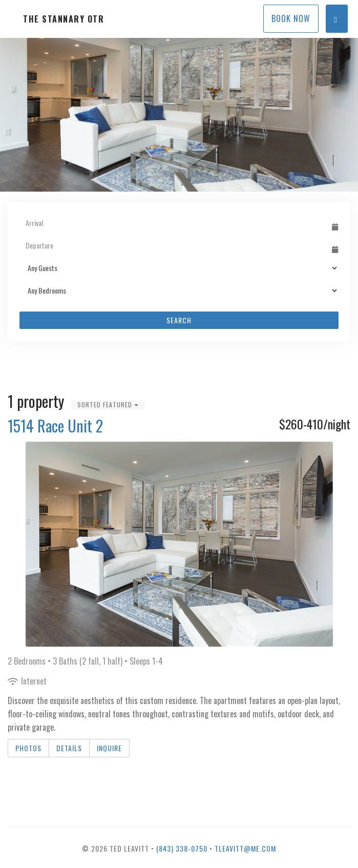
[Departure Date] (174, 245)
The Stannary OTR (64, 19)
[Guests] (179, 268)
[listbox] (179, 115)
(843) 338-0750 (182, 848)
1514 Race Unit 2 (55, 426)
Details (69, 748)
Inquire (109, 748)
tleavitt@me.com (245, 848)
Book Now (291, 18)
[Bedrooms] (179, 291)
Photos (28, 748)
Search (179, 320)
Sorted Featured (108, 405)
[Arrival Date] (174, 223)
